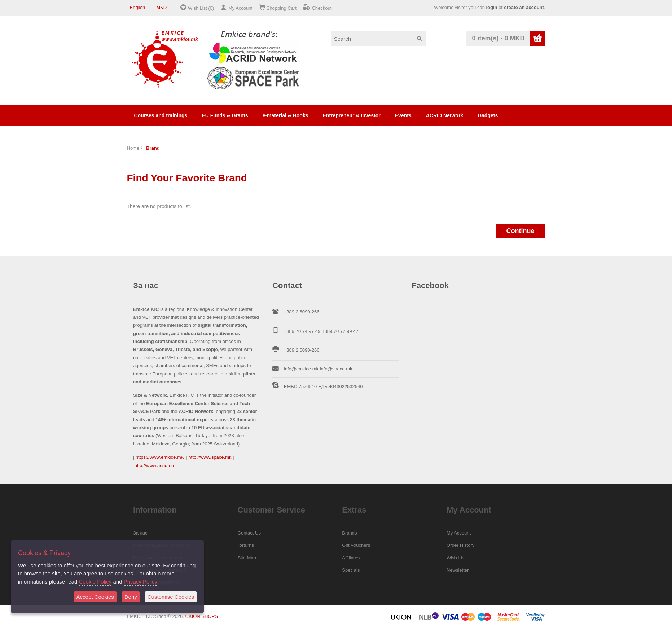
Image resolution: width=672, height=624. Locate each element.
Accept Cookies (95, 597)
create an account (524, 7)
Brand (153, 148)
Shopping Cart (282, 8)
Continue (521, 231)
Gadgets (488, 115)
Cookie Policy (95, 582)
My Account (240, 8)
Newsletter (458, 570)
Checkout (322, 8)
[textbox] (379, 39)
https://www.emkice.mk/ (160, 457)
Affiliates (351, 558)
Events (403, 115)
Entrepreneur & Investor (352, 115)
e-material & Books (286, 115)
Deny (131, 597)
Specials (351, 570)
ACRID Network (445, 115)
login (491, 7)
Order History (460, 545)
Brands (349, 533)
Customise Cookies (171, 597)
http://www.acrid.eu (154, 465)
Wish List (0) (201, 8)
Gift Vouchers (356, 545)
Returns (246, 545)
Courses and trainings (161, 115)
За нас (140, 533)
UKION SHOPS (202, 616)
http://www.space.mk (210, 457)
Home (133, 148)
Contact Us (249, 533)
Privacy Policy (140, 582)
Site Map (247, 558)
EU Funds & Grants (225, 115)
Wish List (456, 558)
